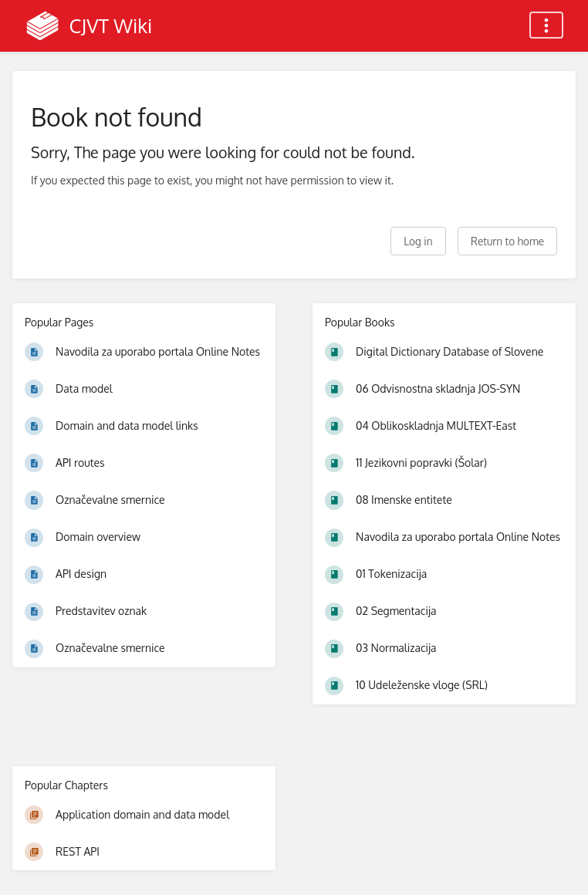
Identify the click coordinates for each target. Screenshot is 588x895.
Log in (418, 241)
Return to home (507, 241)
